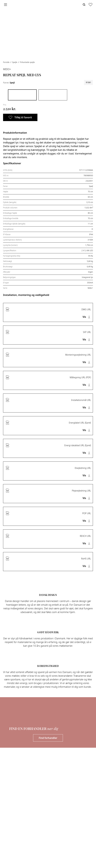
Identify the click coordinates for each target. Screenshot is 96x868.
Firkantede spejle (27, 62)
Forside (7, 62)
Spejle (15, 62)
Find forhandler (48, 738)
